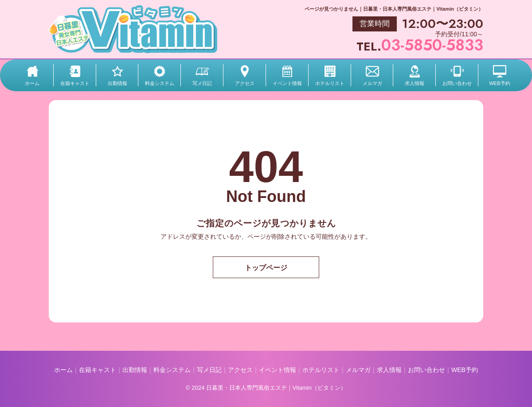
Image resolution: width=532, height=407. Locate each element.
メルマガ (372, 83)
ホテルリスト (330, 83)
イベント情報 (287, 83)
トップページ (266, 268)
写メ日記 (202, 83)
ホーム (32, 83)
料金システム (160, 83)
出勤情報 (117, 83)
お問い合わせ (457, 83)
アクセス (245, 83)
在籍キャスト (75, 83)
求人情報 (415, 83)
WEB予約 (499, 83)
